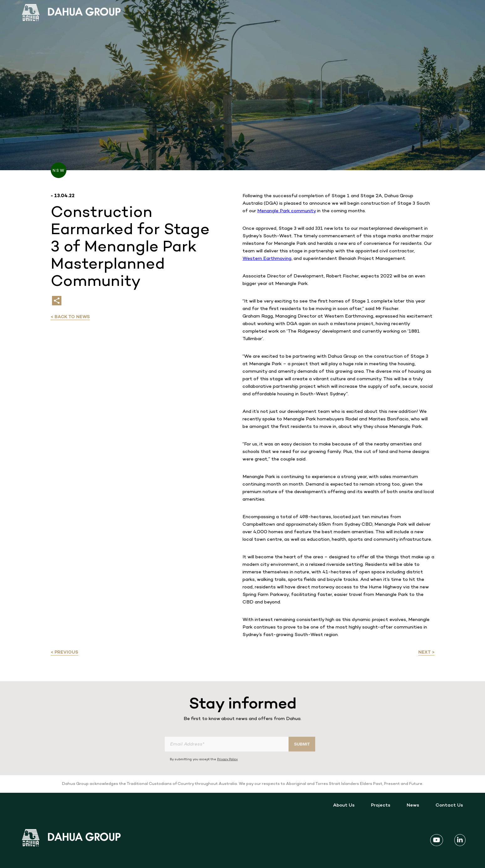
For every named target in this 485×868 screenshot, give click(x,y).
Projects (381, 805)
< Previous (65, 652)
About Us (344, 805)
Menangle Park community (287, 211)
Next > (426, 652)
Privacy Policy (227, 770)
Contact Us (449, 805)
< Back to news (70, 317)
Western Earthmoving (267, 259)
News (413, 805)
